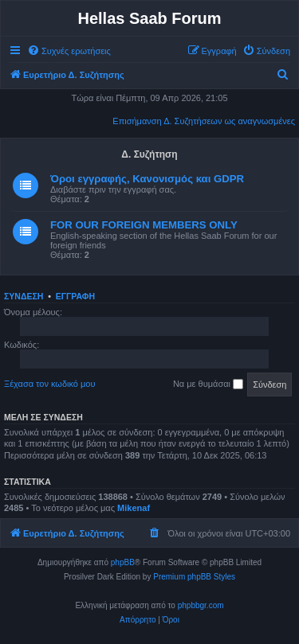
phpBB (123, 562)
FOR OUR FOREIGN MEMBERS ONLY (144, 225)
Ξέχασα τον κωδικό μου (50, 384)
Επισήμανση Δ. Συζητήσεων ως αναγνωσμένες (204, 121)
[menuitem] (69, 51)
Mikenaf (134, 508)
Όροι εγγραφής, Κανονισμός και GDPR (147, 179)
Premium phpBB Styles (194, 577)
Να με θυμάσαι (208, 384)
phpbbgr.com (201, 605)
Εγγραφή (75, 296)
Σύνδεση (24, 296)
